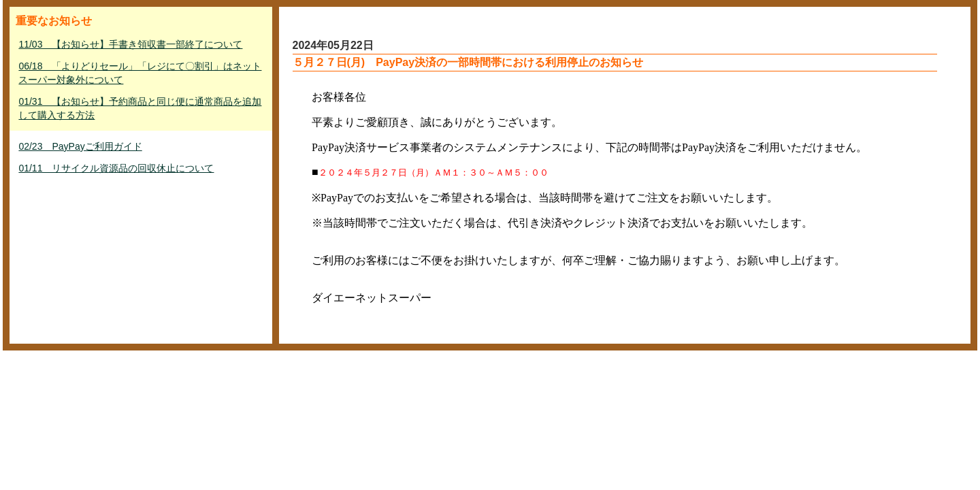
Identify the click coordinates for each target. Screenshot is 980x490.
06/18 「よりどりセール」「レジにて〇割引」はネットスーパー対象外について (140, 73)
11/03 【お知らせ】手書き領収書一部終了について (130, 44)
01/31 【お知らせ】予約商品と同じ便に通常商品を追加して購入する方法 (140, 108)
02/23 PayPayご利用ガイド (80, 146)
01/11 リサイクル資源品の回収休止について (116, 168)
